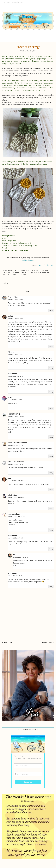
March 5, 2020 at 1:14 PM (15, 464)
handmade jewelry (40, 272)
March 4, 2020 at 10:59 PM (16, 417)
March (6, 274)
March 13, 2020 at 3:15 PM (16, 497)
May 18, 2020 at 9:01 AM (21, 557)
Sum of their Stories (16, 462)
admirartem (13, 495)
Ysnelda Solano (14, 514)
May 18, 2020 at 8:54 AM (15, 538)
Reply (51, 310)
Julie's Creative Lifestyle (17, 443)
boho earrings (22, 270)
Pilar (10, 478)
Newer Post (9, 642)
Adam (10, 397)
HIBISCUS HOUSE (14, 414)
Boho (11, 270)
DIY (22, 272)
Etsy (28, 272)
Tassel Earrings (18, 274)
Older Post (47, 642)
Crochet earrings (40, 270)
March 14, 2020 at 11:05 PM (16, 517)
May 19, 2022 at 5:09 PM (15, 576)
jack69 (10, 316)
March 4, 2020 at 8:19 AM (16, 319)
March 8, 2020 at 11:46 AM (16, 481)
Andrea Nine (13, 297)
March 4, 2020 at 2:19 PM (15, 355)
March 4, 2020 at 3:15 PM (15, 376)
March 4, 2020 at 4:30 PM (15, 400)
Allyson (11, 352)
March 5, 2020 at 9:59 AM (16, 445)
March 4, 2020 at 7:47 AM (16, 299)
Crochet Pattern (11, 272)
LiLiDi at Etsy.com (28, 260)
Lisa (15, 555)
